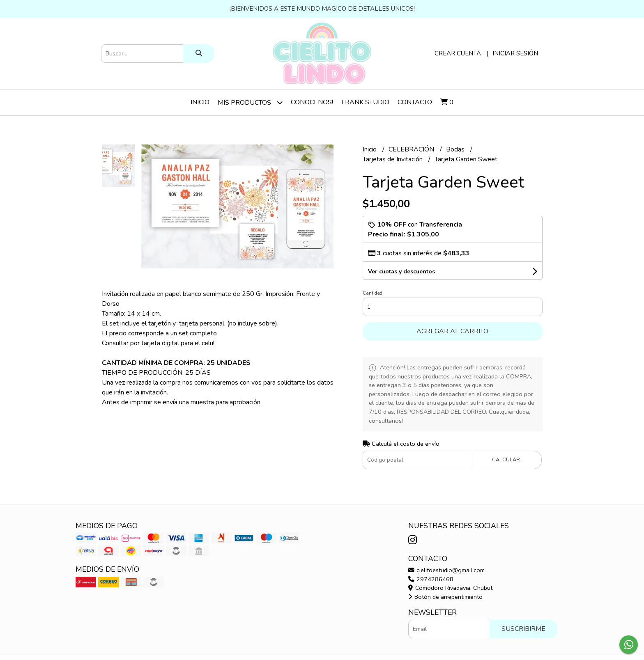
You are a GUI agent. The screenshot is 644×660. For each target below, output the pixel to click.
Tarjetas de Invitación (393, 159)
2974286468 (431, 579)
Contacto (415, 102)
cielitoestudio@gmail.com (446, 570)
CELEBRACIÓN (412, 149)
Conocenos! (312, 102)
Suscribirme (523, 629)
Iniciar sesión (515, 53)
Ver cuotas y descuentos (401, 272)
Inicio (200, 102)
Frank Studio (365, 102)
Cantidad (373, 293)
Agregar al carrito (452, 331)
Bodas (456, 149)
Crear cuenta (458, 53)
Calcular (506, 460)
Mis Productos (250, 102)
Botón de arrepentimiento (445, 597)
